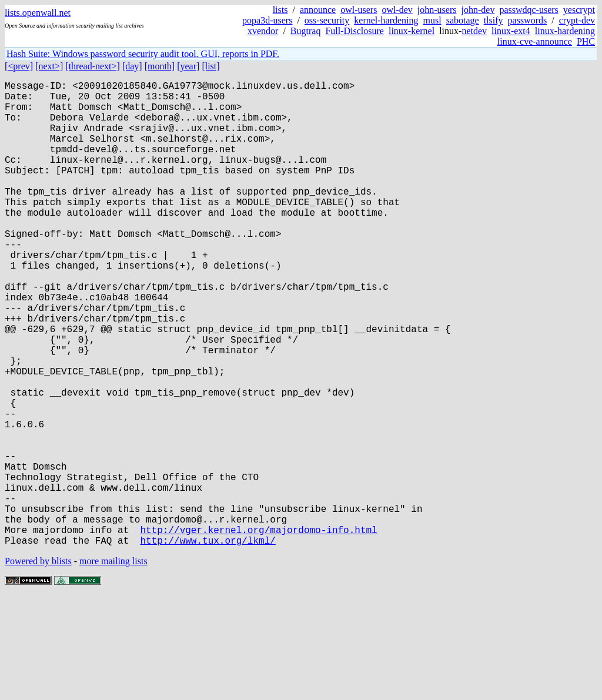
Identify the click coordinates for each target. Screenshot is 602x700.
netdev (474, 31)
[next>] (49, 66)
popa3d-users (267, 20)
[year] (188, 66)
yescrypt (579, 10)
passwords (528, 20)
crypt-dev (577, 20)
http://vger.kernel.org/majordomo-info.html (258, 631)
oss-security (327, 20)
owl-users (359, 10)
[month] (160, 66)
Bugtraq (306, 31)
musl (432, 20)
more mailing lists (113, 664)
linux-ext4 (511, 31)
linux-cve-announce (535, 41)
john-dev (478, 10)
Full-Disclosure (354, 31)
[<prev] (19, 66)
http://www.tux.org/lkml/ (208, 644)
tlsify (494, 20)
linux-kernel (412, 31)
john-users (437, 10)
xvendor (263, 31)
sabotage (463, 20)
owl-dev (397, 10)
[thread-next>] (93, 66)
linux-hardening (565, 31)
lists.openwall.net (38, 13)
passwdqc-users (529, 10)
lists (280, 10)
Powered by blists (38, 664)
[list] (210, 66)
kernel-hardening (386, 20)
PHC (586, 41)
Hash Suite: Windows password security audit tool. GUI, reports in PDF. (143, 54)
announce (318, 10)
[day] (132, 66)
